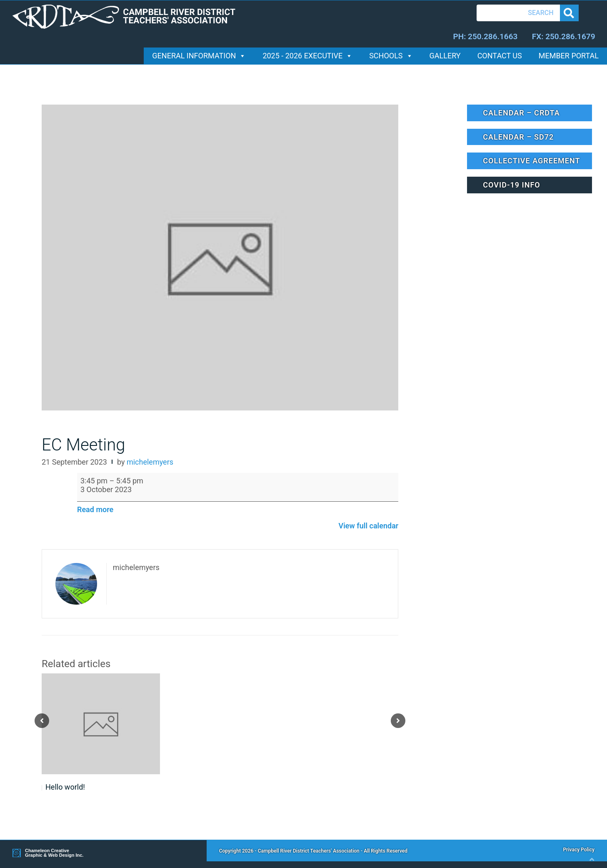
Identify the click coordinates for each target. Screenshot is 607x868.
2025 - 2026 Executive (307, 56)
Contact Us (500, 56)
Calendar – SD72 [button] (518, 137)
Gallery (445, 56)
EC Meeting (84, 445)
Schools (391, 56)
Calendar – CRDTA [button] (521, 113)
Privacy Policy (579, 850)
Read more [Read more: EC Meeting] (95, 509)
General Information (199, 56)
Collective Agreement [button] (531, 161)
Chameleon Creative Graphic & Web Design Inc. (54, 853)
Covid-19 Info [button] (511, 185)
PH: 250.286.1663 (485, 36)
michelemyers (150, 462)
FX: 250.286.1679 (564, 36)
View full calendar (368, 526)
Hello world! (65, 787)
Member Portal (569, 56)
